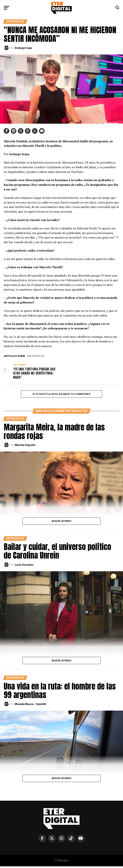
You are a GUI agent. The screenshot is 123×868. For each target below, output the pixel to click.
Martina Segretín (25, 447)
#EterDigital (37, 356)
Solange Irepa (23, 48)
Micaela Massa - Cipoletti (30, 706)
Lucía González (24, 566)
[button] (7, 131)
